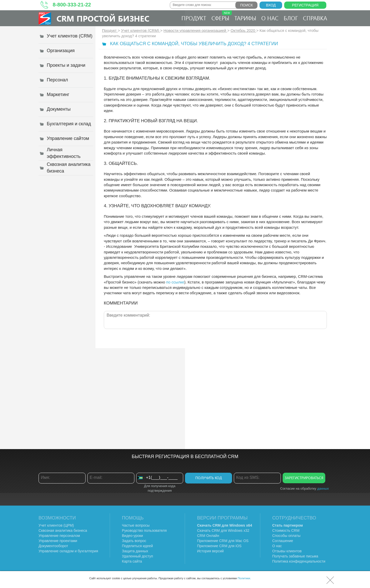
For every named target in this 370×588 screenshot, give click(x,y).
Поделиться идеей (138, 546)
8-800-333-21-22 (72, 5)
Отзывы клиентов (287, 551)
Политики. (244, 578)
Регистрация (305, 5)
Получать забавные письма (295, 556)
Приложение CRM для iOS (219, 546)
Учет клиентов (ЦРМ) (56, 525)
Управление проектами (58, 541)
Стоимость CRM (286, 530)
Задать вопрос (134, 541)
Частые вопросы (136, 525)
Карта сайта (132, 561)
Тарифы (245, 18)
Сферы (222, 16)
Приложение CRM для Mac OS (223, 541)
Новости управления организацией (195, 30)
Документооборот (53, 546)
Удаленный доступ (138, 556)
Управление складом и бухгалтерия (68, 551)
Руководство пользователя (144, 530)
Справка (315, 18)
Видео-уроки (133, 536)
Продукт (194, 18)
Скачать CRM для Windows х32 (223, 530)
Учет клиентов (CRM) (141, 30)
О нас (270, 18)
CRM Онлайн (208, 536)
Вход (271, 5)
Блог (291, 18)
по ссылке (175, 282)
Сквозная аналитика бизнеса (63, 530)
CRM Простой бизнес (103, 18)
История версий (210, 551)
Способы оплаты (286, 536)
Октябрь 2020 (243, 30)
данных (323, 489)
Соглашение (283, 541)
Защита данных (135, 551)
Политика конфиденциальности (299, 561)
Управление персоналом (59, 536)
